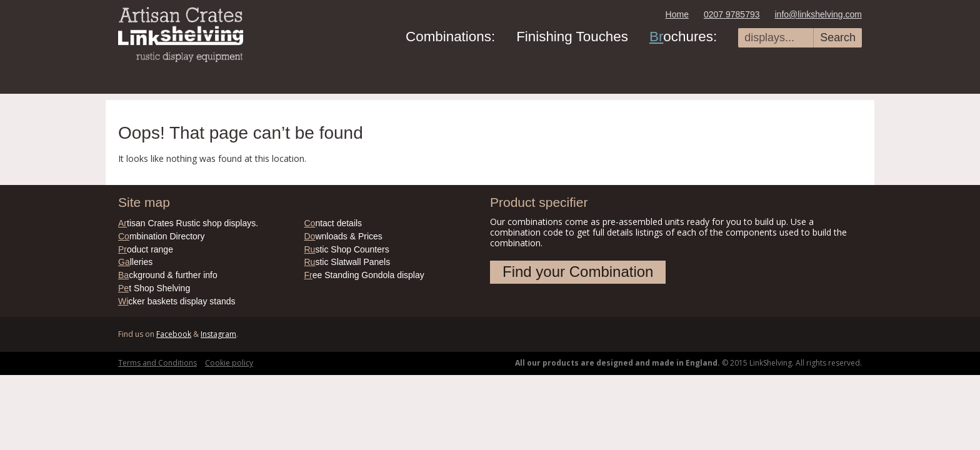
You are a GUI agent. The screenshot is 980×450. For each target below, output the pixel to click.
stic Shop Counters (347, 249)
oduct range (146, 249)
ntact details (333, 223)
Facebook (174, 334)
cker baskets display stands (177, 301)
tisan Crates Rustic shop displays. (188, 223)
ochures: (683, 37)
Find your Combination (578, 272)
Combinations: (450, 37)
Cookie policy (229, 363)
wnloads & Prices (343, 236)
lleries (135, 262)
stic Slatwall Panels (347, 262)
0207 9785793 (732, 14)
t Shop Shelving (154, 288)
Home (677, 14)
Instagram (218, 334)
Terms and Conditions (157, 363)
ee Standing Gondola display (364, 275)
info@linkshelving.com (819, 14)
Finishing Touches (572, 37)
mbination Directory (162, 236)
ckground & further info (168, 275)
